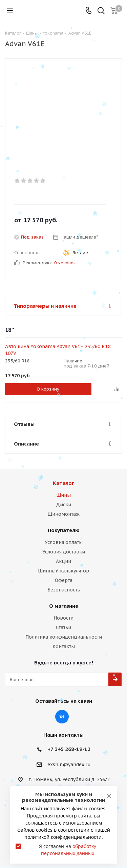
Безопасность (64, 590)
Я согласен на (68, 850)
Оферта (64, 580)
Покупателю (64, 530)
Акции (63, 561)
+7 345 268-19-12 (69, 749)
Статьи (63, 627)
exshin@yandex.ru (69, 765)
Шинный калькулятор (63, 571)
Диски (63, 505)
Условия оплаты (64, 542)
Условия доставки (64, 552)
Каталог (63, 483)
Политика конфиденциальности (64, 637)
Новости (63, 618)
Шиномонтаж (63, 514)
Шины (63, 495)
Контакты (64, 646)
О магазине (64, 606)
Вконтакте (62, 717)
